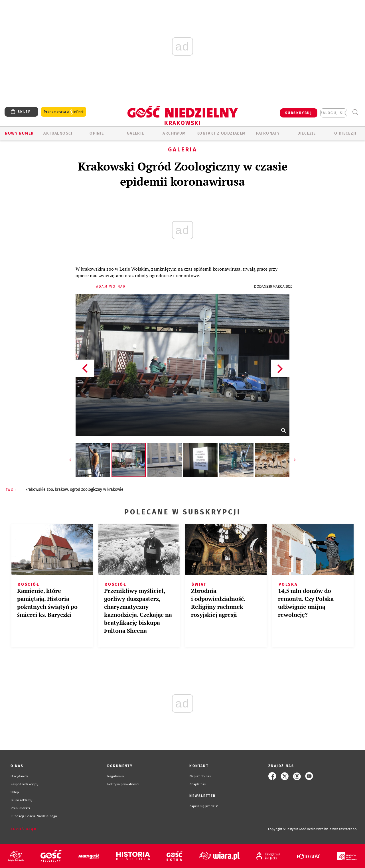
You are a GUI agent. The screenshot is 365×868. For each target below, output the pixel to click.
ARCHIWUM (174, 133)
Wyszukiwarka (355, 112)
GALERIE (136, 133)
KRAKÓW (61, 489)
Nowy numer (19, 133)
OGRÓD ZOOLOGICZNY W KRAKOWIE (97, 489)
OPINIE (97, 133)
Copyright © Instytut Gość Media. (292, 829)
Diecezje (307, 133)
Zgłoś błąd (24, 829)
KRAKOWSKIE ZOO (39, 489)
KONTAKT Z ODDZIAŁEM (221, 133)
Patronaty (268, 133)
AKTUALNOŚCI (58, 133)
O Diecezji (345, 133)
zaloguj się (334, 113)
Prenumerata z (64, 112)
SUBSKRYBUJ (299, 113)
